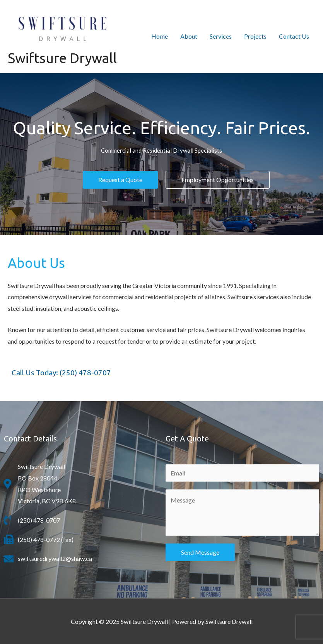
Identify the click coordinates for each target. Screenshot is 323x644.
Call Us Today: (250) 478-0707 (61, 373)
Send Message (200, 552)
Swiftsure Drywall (62, 58)
